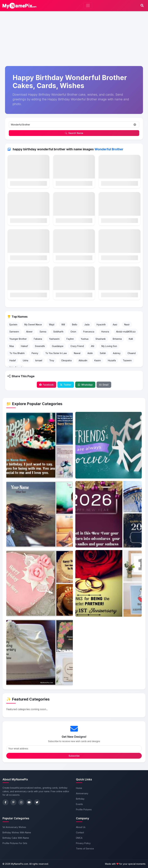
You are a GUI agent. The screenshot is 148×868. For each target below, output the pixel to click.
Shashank (101, 339)
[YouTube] (29, 802)
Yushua (85, 339)
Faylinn (70, 339)
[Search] (142, 6)
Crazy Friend (77, 346)
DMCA (79, 838)
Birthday (80, 799)
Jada (87, 324)
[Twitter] (37, 802)
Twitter (66, 385)
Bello (75, 324)
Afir (93, 346)
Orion (73, 332)
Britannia (117, 339)
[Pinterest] (13, 802)
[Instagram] (21, 802)
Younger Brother (18, 339)
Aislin (90, 353)
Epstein (13, 324)
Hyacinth (101, 324)
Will (63, 324)
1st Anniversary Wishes (14, 827)
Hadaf (13, 360)
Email (104, 385)
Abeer (29, 332)
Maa (12, 346)
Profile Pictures (84, 809)
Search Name (74, 133)
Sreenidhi (40, 346)
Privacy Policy (83, 843)
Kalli (131, 339)
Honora (105, 332)
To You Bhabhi (17, 353)
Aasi (115, 324)
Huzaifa (112, 360)
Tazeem (127, 360)
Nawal (77, 353)
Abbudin (83, 360)
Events (79, 804)
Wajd (52, 324)
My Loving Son (109, 346)
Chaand (132, 353)
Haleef (24, 346)
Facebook (46, 385)
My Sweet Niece (33, 324)
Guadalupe (58, 346)
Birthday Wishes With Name (17, 832)
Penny (35, 353)
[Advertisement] (74, 25)
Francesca (89, 332)
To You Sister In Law (56, 353)
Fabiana (38, 339)
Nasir (127, 324)
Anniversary (82, 793)
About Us (81, 827)
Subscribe (74, 756)
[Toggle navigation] (88, 6)
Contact (80, 832)
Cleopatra (66, 360)
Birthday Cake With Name (16, 838)
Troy (52, 360)
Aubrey (117, 353)
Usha (25, 360)
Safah (103, 353)
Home (79, 788)
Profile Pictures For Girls (15, 843)
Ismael (39, 360)
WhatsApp (85, 385)
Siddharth (58, 332)
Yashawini (54, 339)
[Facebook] (6, 802)
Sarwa (43, 332)
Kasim (98, 360)
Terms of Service (85, 849)
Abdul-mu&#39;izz (126, 332)
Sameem (14, 332)
